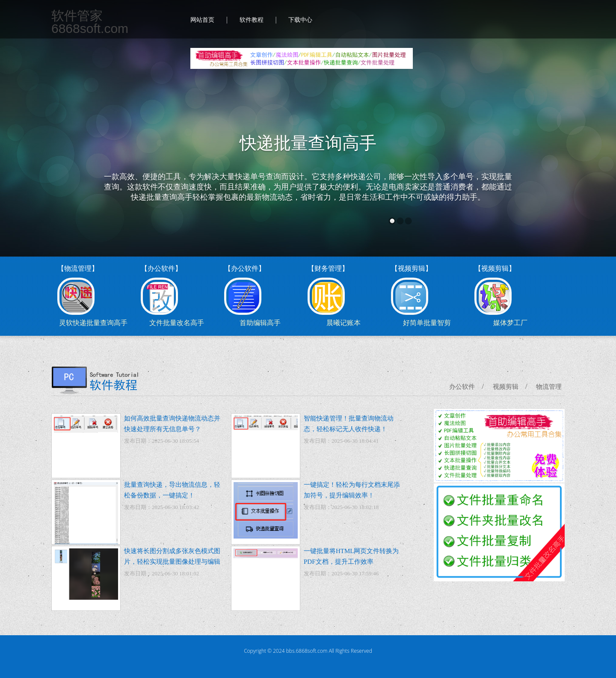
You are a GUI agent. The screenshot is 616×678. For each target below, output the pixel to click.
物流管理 (549, 387)
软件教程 (252, 20)
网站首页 (202, 20)
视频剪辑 (506, 387)
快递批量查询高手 (308, 143)
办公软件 (462, 387)
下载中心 (300, 20)
